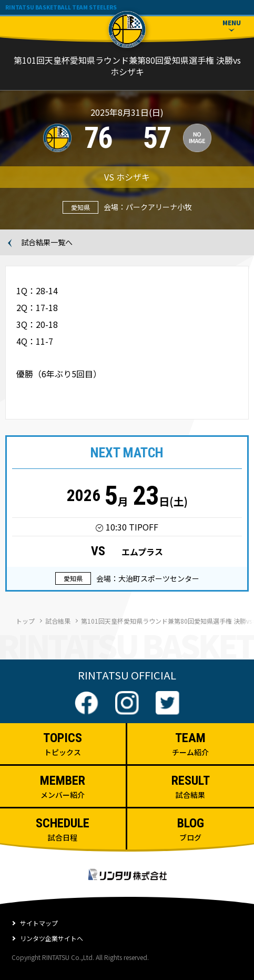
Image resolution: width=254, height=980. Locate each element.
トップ (25, 621)
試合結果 (58, 621)
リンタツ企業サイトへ (52, 938)
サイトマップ (39, 923)
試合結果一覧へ (47, 242)
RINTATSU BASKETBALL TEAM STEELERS (61, 7)
